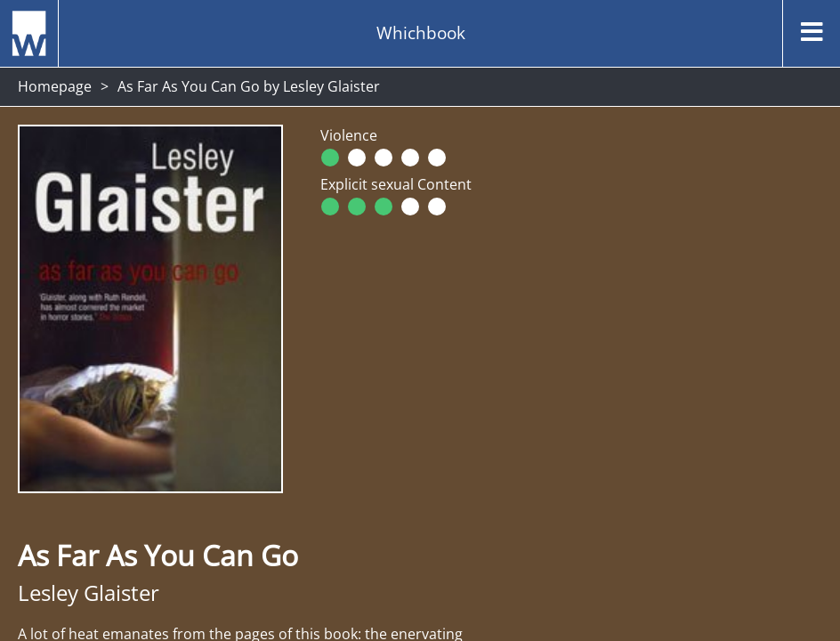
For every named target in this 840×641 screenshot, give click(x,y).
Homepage (55, 86)
